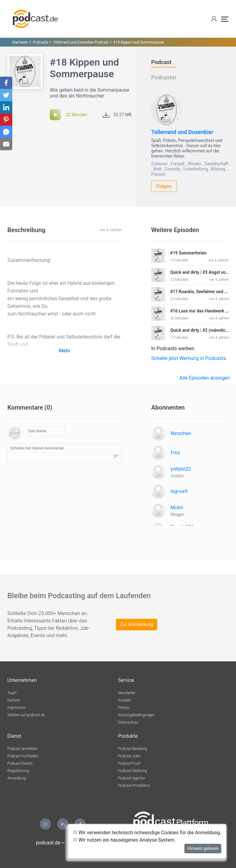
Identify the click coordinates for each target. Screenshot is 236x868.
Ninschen (181, 433)
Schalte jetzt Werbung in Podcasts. (189, 358)
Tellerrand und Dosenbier (182, 132)
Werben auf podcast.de (26, 715)
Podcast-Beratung (132, 749)
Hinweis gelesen (203, 848)
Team (12, 693)
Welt (157, 169)
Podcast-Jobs (129, 756)
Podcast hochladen (23, 756)
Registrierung (18, 771)
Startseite (20, 42)
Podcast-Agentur (132, 778)
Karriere (14, 700)
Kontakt (124, 700)
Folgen (164, 186)
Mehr (64, 351)
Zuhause (159, 164)
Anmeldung (17, 778)
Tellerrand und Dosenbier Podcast (81, 42)
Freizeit (177, 164)
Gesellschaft (216, 164)
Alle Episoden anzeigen (205, 378)
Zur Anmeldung (137, 624)
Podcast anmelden (22, 749)
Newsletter (127, 693)
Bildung (218, 169)
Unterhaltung (196, 169)
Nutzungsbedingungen (136, 715)
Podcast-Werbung (132, 771)
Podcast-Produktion (134, 786)
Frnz (175, 453)
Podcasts (41, 42)
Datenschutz (128, 722)
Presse (124, 708)
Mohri (177, 508)
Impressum (17, 708)
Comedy (173, 169)
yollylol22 (181, 469)
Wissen (194, 164)
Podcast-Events (20, 763)
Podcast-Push (129, 763)
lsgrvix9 (179, 491)
